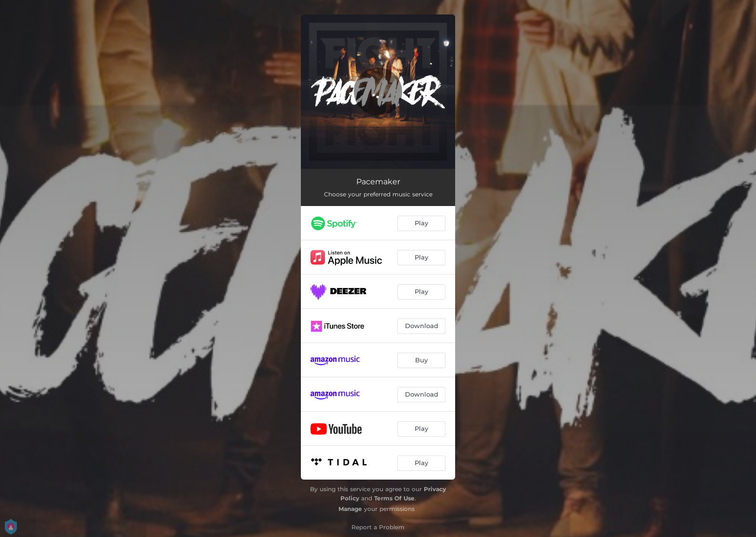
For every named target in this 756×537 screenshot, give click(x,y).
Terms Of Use (394, 498)
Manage (350, 509)
